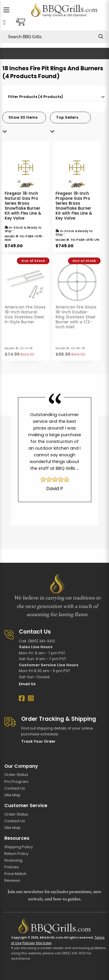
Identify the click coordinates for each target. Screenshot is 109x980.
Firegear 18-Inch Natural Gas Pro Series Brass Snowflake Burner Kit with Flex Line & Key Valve (23, 206)
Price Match (15, 874)
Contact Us (15, 788)
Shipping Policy (19, 847)
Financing (13, 860)
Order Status (16, 775)
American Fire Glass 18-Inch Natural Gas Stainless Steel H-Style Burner (25, 315)
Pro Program (16, 782)
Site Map (12, 795)
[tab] (55, 96)
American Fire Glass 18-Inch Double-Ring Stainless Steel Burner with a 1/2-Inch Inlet (76, 317)
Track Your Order (38, 741)
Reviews (12, 880)
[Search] (101, 37)
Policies (12, 867)
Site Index (44, 943)
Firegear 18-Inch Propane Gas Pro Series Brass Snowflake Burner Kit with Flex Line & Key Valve (74, 206)
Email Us (27, 684)
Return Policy (16, 854)
